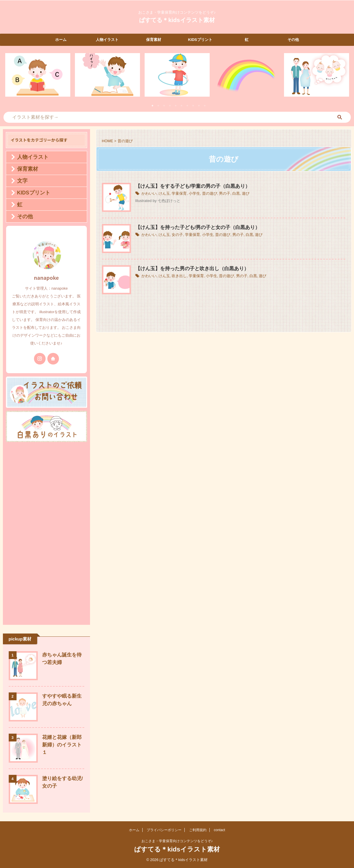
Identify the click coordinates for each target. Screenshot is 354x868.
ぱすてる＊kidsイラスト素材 (177, 20)
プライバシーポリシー (164, 830)
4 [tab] (170, 106)
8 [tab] (193, 106)
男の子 (219, 194)
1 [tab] (152, 106)
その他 (293, 40)
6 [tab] (182, 106)
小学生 (191, 194)
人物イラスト (107, 40)
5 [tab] (176, 106)
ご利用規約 (198, 830)
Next (344, 79)
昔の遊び (205, 194)
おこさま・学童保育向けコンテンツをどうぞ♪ (177, 841)
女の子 (175, 235)
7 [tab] (187, 106)
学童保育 (177, 194)
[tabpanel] (38, 75)
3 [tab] (164, 106)
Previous (11, 79)
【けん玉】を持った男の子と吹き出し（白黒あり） (189, 269)
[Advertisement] (46, 532)
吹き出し (177, 277)
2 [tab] (158, 106)
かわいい (148, 194)
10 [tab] (205, 106)
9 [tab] (199, 106)
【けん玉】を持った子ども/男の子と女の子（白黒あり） (194, 228)
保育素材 (154, 40)
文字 (20, 181)
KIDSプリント (200, 40)
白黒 (230, 194)
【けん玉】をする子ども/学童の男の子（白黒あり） (189, 186)
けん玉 (163, 194)
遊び (239, 194)
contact (219, 830)
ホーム (61, 40)
